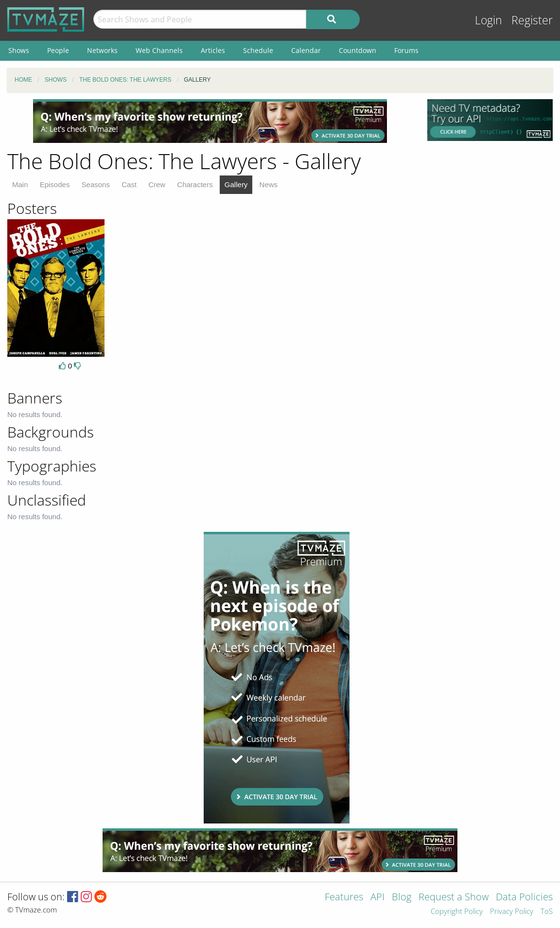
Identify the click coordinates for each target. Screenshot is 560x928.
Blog (402, 898)
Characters (195, 184)
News (269, 184)
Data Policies (524, 898)
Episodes (55, 184)
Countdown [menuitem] (358, 50)
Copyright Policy (457, 912)
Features (344, 898)
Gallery (236, 184)
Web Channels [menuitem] (159, 50)
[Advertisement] (210, 121)
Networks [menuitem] (102, 50)
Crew (157, 184)
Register (532, 20)
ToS (547, 912)
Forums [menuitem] (406, 50)
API (377, 898)
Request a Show (454, 898)
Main (20, 184)
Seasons (96, 184)
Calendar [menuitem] (306, 50)
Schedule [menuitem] (258, 50)
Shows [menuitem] (19, 50)
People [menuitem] (58, 50)
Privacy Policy (512, 912)
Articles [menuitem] (213, 50)
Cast (129, 184)
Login (489, 20)
